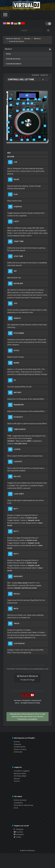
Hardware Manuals (13, 39)
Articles (17, 779)
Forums (17, 781)
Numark (27, 39)
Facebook (19, 829)
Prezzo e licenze (20, 749)
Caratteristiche (20, 747)
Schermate (18, 752)
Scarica (17, 742)
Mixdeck (37, 39)
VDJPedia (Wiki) (20, 776)
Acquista (17, 744)
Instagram (19, 834)
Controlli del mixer (13, 59)
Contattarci (18, 803)
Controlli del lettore (16, 41)
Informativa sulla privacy (24, 805)
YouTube (18, 832)
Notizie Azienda (20, 800)
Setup (8, 54)
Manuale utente (20, 773)
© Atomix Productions (27, 851)
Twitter (18, 837)
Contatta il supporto (22, 771)
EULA (16, 808)
